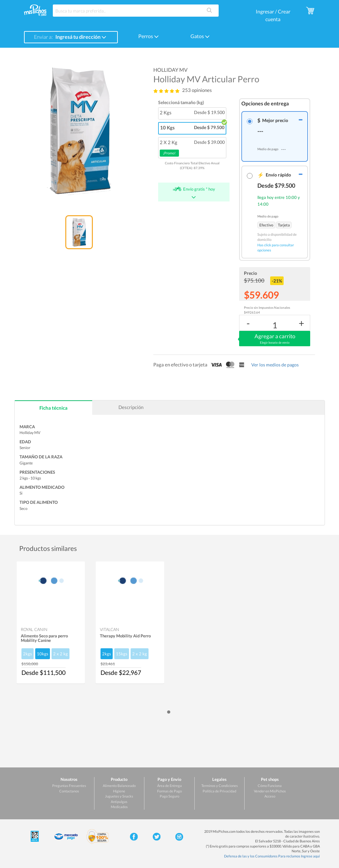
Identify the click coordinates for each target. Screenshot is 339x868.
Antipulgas (119, 802)
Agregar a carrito (275, 339)
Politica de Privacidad (219, 791)
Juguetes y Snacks (119, 796)
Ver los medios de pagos (275, 365)
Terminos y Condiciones (220, 786)
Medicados (119, 807)
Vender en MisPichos (270, 791)
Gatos (200, 36)
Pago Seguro (169, 796)
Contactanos (69, 791)
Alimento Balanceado (119, 786)
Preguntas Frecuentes (69, 786)
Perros (149, 36)
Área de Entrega (169, 786)
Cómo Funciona (270, 786)
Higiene (119, 791)
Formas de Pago (169, 791)
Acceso (270, 796)
